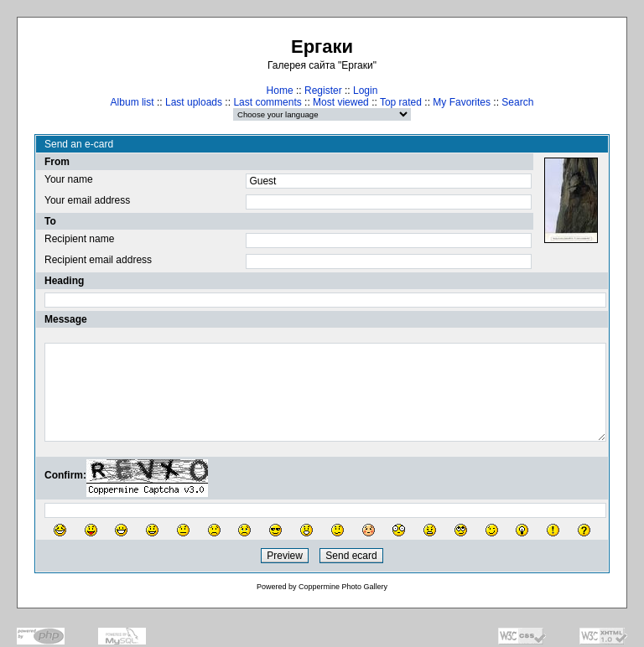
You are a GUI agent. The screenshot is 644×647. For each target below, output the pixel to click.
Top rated (401, 102)
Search (517, 102)
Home (280, 91)
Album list (132, 102)
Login (365, 91)
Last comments (267, 102)
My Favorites (462, 102)
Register (323, 91)
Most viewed (341, 102)
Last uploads (194, 102)
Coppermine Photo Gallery (343, 587)
